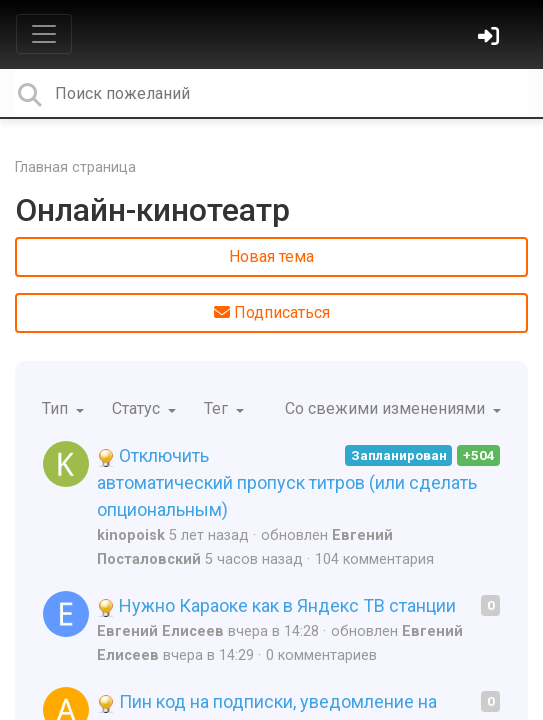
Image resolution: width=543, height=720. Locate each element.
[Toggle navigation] (44, 34)
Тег (218, 408)
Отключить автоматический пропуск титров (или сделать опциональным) (287, 482)
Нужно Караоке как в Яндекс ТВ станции (276, 605)
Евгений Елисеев (160, 631)
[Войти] (491, 38)
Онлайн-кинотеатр (152, 210)
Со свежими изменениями (387, 408)
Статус (138, 408)
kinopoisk (131, 535)
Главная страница (75, 167)
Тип (57, 408)
